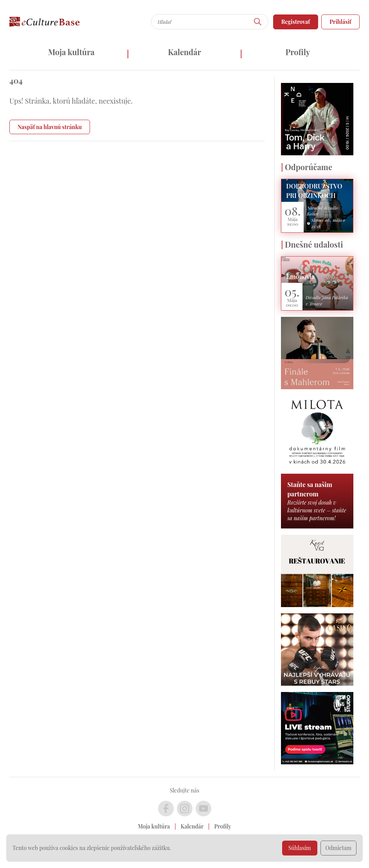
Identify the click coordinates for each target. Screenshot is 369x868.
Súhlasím (300, 848)
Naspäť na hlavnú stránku (50, 127)
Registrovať (296, 22)
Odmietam (339, 848)
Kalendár (184, 52)
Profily (298, 52)
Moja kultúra (71, 52)
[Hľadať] (258, 22)
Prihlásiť (340, 22)
